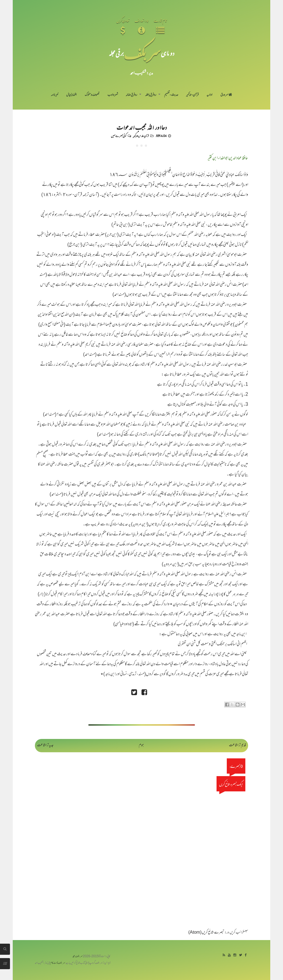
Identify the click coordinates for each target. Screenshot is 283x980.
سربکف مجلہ (78, 957)
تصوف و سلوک (92, 95)
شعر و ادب (113, 95)
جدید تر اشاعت (45, 745)
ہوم (141, 745)
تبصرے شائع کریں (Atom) (206, 933)
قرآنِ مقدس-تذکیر (141, 136)
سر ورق (226, 95)
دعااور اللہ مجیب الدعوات (141, 127)
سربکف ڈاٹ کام (58, 963)
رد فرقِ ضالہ (131, 95)
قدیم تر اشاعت (237, 745)
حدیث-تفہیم (171, 95)
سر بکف (142, 53)
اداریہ (209, 95)
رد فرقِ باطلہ (151, 95)
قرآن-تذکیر (192, 95)
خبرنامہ (55, 95)
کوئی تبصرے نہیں (119, 136)
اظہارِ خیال (71, 95)
